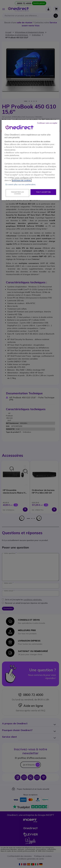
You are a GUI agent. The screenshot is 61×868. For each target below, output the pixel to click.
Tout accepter (43, 192)
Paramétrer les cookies (17, 193)
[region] (31, 160)
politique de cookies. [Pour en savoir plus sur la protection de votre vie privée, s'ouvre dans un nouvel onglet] (22, 180)
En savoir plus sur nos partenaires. (21, 184)
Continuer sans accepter (47, 123)
